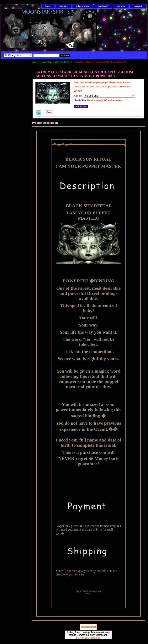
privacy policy (83, 6)
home (48, 6)
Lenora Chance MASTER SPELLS (56, 62)
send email (103, 6)
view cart (138, 6)
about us (64, 6)
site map (121, 6)
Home (34, 62)
